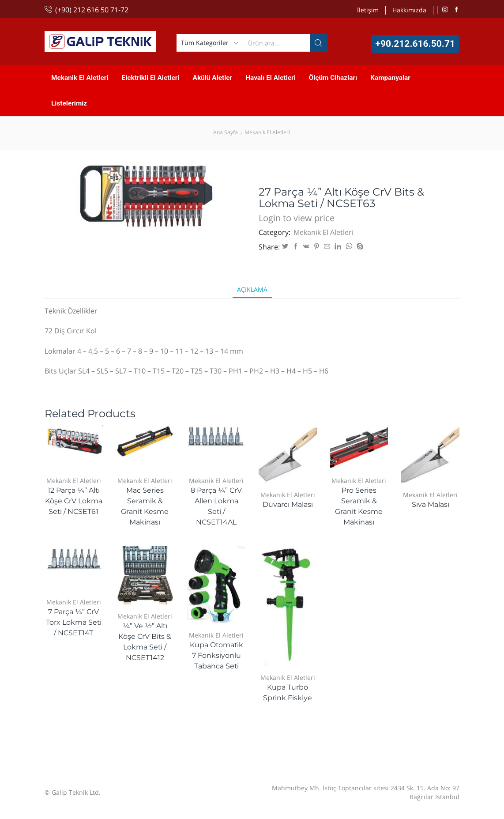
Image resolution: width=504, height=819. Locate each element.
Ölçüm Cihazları (333, 78)
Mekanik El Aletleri (80, 78)
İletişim (368, 10)
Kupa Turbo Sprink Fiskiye (288, 693)
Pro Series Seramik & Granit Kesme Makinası (359, 506)
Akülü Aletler (213, 78)
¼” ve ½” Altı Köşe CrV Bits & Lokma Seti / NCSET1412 (145, 642)
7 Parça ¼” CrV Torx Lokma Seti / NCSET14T (74, 622)
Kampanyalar (390, 78)
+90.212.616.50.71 (415, 44)
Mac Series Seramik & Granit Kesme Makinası (145, 506)
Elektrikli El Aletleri (151, 78)
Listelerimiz (69, 103)
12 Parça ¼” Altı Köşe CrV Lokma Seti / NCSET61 (74, 501)
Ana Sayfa (226, 132)
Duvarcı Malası (288, 504)
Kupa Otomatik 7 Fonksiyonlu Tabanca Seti (216, 655)
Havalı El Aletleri (271, 78)
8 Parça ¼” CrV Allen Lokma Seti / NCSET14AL (216, 506)
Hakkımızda (409, 10)
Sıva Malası (431, 504)
